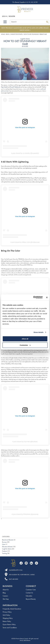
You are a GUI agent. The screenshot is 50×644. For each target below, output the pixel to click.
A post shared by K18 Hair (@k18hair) (25, 442)
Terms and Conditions (10, 628)
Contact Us (29, 593)
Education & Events (7, 547)
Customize (25, 345)
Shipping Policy (8, 618)
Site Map (6, 599)
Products (4, 551)
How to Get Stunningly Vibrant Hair (25, 42)
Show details (39, 332)
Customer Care (31, 590)
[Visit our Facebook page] (21, 563)
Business (4, 542)
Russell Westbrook (15, 87)
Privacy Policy (7, 612)
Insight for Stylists (25, 39)
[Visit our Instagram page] (26, 563)
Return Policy (7, 621)
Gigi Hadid (4, 87)
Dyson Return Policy (9, 624)
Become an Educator (8, 540)
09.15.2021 (25, 46)
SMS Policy (6, 615)
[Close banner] (47, 297)
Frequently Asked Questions (12, 609)
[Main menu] (5, 22)
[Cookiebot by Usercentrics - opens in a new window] (33, 297)
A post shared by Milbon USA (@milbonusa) (25, 242)
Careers (5, 596)
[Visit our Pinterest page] (36, 563)
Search (47, 22)
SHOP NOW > (25, 30)
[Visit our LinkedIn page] (31, 563)
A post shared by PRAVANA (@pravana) (25, 514)
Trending (4, 553)
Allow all (25, 339)
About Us (6, 590)
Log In (5, 16)
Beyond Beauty (31, 599)
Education (29, 596)
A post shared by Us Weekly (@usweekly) (25, 153)
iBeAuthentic (27, 640)
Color (4, 544)
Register (12, 16)
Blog (4, 593)
